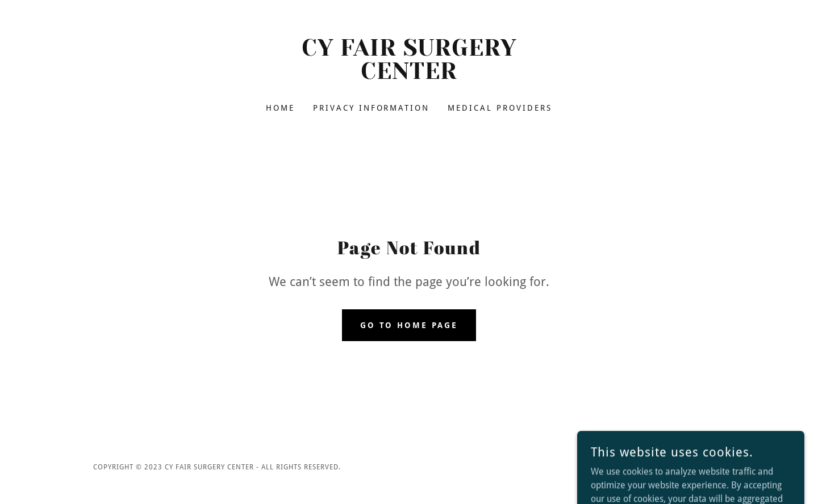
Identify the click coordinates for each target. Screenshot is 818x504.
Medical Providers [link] (500, 108)
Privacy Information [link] (372, 108)
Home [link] (280, 108)
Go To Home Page (409, 325)
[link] (409, 76)
